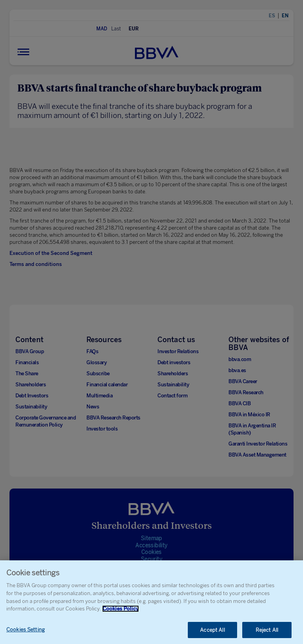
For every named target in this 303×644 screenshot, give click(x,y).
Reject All (267, 633)
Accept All (212, 633)
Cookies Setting (25, 632)
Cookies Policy (121, 612)
